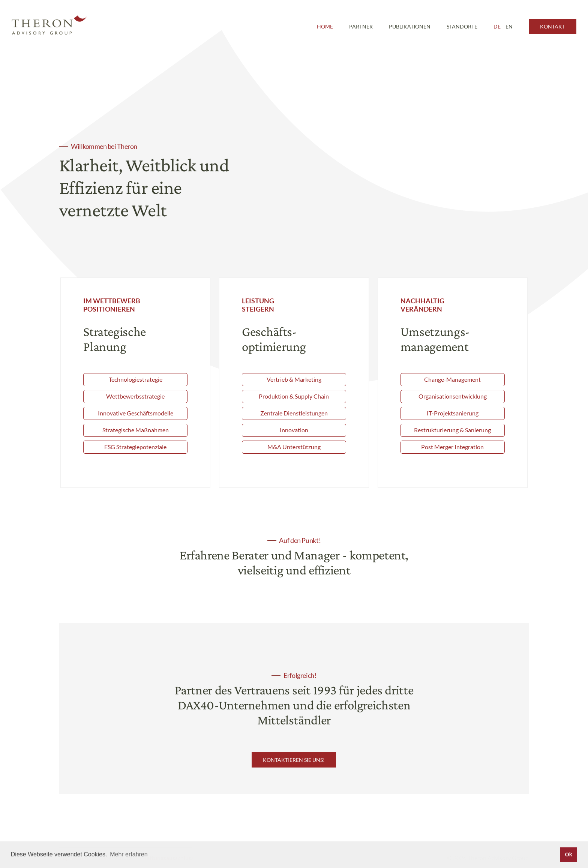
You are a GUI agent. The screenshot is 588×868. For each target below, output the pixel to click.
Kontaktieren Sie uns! (294, 760)
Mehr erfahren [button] (129, 854)
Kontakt (553, 26)
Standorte (462, 26)
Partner (361, 26)
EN (509, 26)
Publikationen (410, 26)
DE (497, 26)
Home (325, 26)
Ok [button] (568, 855)
